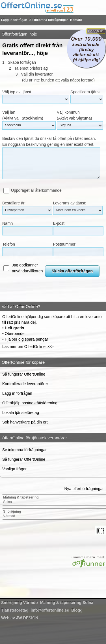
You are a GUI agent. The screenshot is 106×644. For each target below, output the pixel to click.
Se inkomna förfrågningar (49, 20)
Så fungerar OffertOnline (24, 374)
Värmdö (12, 514)
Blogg (77, 610)
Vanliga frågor (14, 469)
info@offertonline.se (50, 610)
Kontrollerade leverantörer (25, 384)
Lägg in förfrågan (14, 20)
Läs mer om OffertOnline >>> (28, 347)
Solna (21, 500)
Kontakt (76, 20)
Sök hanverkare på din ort (25, 422)
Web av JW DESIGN (20, 618)
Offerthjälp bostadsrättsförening (30, 403)
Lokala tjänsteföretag (21, 413)
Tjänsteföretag (15, 610)
